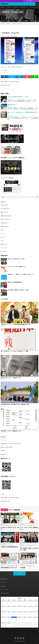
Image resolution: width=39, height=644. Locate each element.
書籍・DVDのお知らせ (5, 219)
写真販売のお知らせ (5, 226)
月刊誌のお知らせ (4, 223)
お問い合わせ (3, 586)
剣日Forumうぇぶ (24, 7)
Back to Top (20, 574)
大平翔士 (27, 545)
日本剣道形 (23, 566)
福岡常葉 (11, 526)
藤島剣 (3, 526)
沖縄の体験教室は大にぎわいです (9, 568)
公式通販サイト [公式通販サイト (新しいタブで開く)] (4, 67)
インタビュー (9, 7)
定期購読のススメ (4, 454)
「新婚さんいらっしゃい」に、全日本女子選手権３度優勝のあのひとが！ (16, 325)
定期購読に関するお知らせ (6, 216)
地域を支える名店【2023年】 (7, 447)
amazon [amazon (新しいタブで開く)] (2, 70)
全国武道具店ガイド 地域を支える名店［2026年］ (11, 444)
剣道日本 (23, 641)
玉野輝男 (31, 545)
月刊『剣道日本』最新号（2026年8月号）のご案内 (18, 290)
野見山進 (28, 566)
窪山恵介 (8, 545)
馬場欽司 (23, 545)
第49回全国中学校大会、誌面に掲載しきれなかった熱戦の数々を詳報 (15, 404)
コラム (2, 241)
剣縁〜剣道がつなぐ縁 (5, 85)
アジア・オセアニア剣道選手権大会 (28, 526)
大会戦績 (3, 451)
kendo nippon (4, 251)
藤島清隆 (7, 526)
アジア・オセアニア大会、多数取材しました (17, 267)
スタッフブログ (32, 7)
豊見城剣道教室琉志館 (10, 566)
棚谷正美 (31, 566)
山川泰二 (4, 566)
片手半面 (15, 526)
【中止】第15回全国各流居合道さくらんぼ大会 (18, 97)
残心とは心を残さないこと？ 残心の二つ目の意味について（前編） (15, 351)
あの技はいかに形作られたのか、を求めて (16, 259)
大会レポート (16, 7)
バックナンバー (4, 440)
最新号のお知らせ (4, 212)
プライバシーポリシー (5, 590)
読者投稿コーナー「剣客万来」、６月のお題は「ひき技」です (20, 274)
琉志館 (16, 566)
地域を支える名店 (4, 205)
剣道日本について (4, 579)
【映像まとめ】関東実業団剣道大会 (15, 282)
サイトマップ (3, 583)
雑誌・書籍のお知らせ (5, 209)
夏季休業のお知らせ (12, 104)
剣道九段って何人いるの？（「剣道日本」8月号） (11, 378)
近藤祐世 (4, 545)
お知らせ (2, 7)
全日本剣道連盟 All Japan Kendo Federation (10, 82)
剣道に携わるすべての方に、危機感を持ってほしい (11, 431)
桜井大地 (11, 545)
